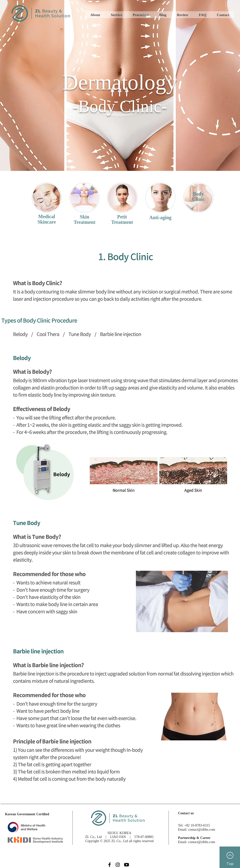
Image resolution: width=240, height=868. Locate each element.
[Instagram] (118, 865)
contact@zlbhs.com (201, 829)
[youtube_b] (126, 865)
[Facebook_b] (109, 865)
